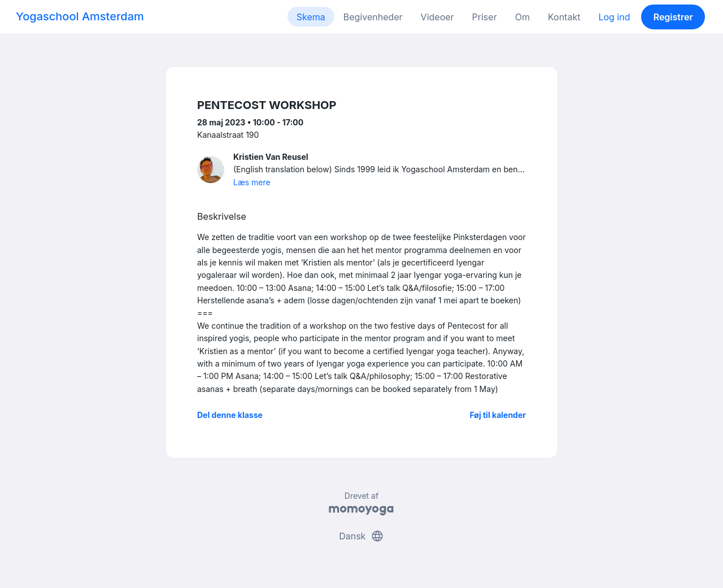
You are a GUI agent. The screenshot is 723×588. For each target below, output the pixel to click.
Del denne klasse (230, 415)
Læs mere (252, 182)
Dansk (361, 536)
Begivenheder (373, 17)
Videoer (437, 17)
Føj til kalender (498, 415)
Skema (311, 17)
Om (522, 17)
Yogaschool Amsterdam (80, 16)
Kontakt (564, 17)
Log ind (614, 17)
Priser (485, 17)
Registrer (673, 17)
